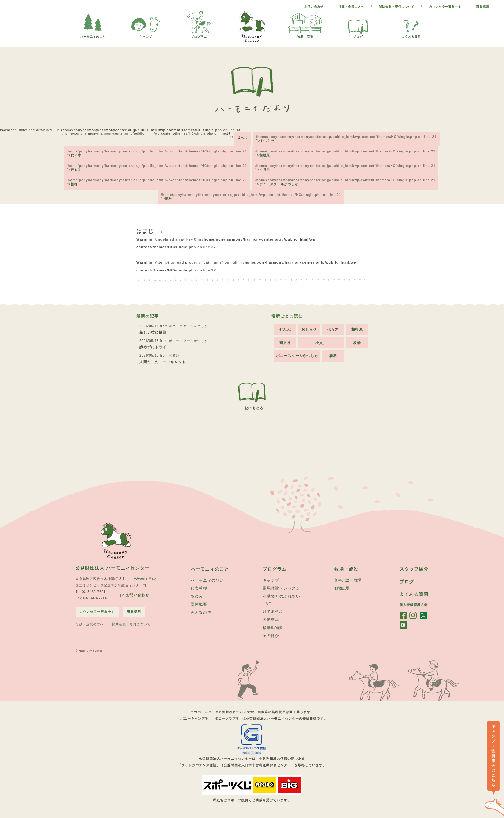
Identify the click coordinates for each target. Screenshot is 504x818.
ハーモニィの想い (207, 580)
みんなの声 (201, 612)
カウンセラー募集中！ (445, 7)
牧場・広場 (305, 35)
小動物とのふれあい (281, 596)
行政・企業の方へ (351, 7)
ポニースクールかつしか (279, 184)
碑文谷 (76, 170)
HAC (267, 604)
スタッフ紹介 (414, 569)
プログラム (199, 35)
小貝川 (265, 170)
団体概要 (199, 604)
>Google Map (144, 579)
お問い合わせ (314, 7)
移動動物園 (273, 628)
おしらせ (267, 141)
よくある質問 (411, 35)
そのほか (271, 636)
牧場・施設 (346, 569)
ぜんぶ (243, 137)
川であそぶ (273, 611)
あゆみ (197, 596)
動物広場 (342, 588)
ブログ (358, 35)
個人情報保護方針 (414, 605)
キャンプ (146, 35)
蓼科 (168, 199)
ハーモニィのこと (210, 569)
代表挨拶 (199, 588)
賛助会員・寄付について (397, 7)
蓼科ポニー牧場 (348, 580)
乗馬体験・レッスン (281, 588)
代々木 (76, 155)
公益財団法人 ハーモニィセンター (113, 568)
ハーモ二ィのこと (93, 35)
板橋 (74, 184)
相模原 (265, 155)
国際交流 (271, 620)
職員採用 (483, 7)
